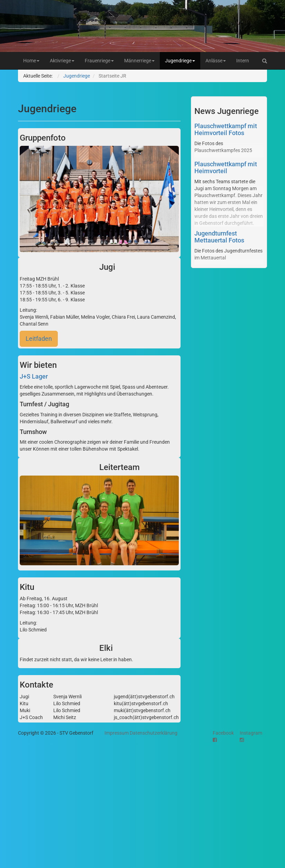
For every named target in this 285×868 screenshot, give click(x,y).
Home (31, 61)
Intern (243, 61)
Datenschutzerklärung (154, 733)
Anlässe (216, 61)
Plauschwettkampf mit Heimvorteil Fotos (226, 129)
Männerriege (139, 61)
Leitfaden (39, 339)
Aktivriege (62, 61)
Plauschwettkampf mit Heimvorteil (226, 167)
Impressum (117, 733)
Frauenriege (99, 61)
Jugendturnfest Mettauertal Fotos (219, 237)
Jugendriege (180, 61)
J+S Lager (34, 376)
